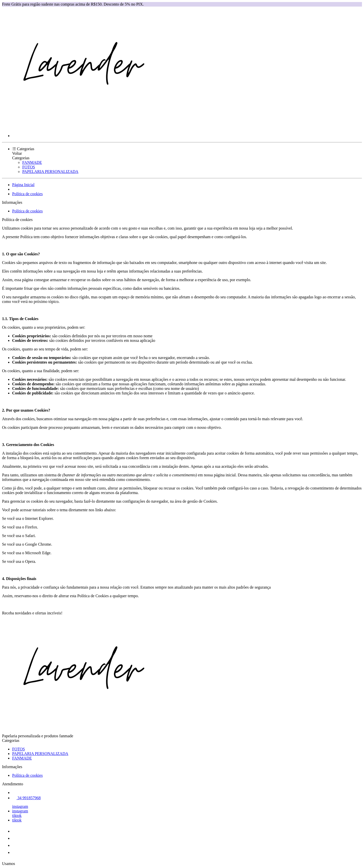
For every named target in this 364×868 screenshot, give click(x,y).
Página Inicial (23, 185)
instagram (20, 806)
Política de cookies (27, 194)
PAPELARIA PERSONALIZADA (50, 172)
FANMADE (32, 162)
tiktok (17, 816)
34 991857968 (26, 798)
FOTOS (29, 167)
